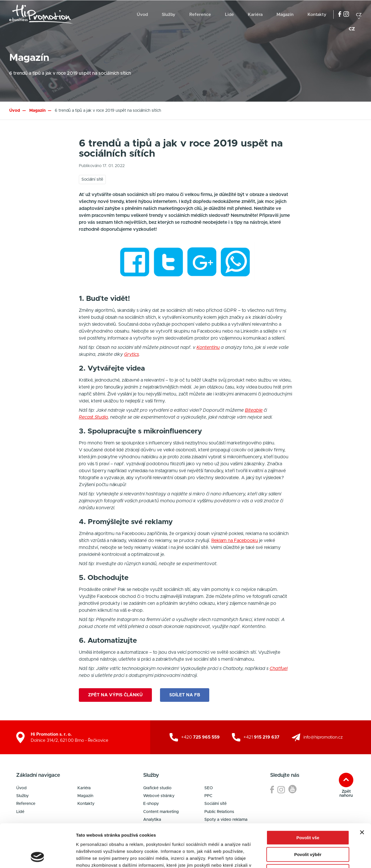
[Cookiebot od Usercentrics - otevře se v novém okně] (38, 857)
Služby (169, 15)
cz (359, 14)
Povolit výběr (308, 814)
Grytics (131, 354)
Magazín (285, 15)
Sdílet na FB (185, 695)
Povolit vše (308, 797)
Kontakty (317, 15)
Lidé (229, 15)
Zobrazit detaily (306, 857)
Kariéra (255, 15)
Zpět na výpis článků (115, 695)
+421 (261, 737)
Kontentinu (208, 347)
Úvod (142, 15)
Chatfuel (279, 669)
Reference (200, 15)
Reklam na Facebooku (235, 541)
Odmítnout (308, 831)
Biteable (254, 410)
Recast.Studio (93, 417)
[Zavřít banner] (362, 792)
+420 (200, 737)
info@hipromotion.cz (323, 737)
